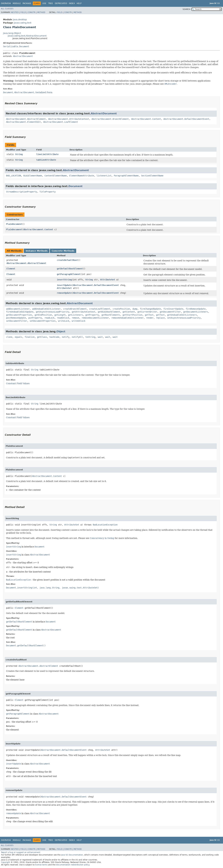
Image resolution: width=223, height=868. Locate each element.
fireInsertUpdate (173, 309)
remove (75, 318)
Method (41, 12)
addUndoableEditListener (46, 309)
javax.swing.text (23, 23)
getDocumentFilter (170, 312)
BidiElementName (33, 176)
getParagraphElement (69, 274)
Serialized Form (44, 92)
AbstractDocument (23, 56)
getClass (42, 337)
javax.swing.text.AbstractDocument (27, 36)
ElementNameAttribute (82, 176)
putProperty (35, 318)
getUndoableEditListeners (182, 315)
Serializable (11, 46)
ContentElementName (56, 176)
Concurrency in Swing (102, 538)
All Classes (7, 9)
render (150, 318)
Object (61, 331)
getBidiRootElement (109, 312)
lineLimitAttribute (47, 154)
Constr (32, 12)
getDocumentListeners (196, 312)
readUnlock (63, 318)
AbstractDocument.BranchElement (110, 119)
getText (149, 315)
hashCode (54, 337)
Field (23, 12)
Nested (15, 12)
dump (135, 309)
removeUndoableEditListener (127, 318)
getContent (129, 312)
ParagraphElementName (126, 176)
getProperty (92, 315)
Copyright (6, 862)
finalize (30, 337)
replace (160, 318)
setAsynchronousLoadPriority (184, 318)
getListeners (75, 315)
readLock (49, 318)
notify (66, 337)
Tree (51, 3)
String (19, 154)
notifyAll (77, 337)
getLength (60, 315)
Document (24, 46)
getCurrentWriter (147, 312)
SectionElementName (152, 176)
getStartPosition (132, 315)
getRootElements (111, 315)
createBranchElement (75, 309)
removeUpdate (64, 293)
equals (18, 337)
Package (27, 3)
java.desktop (20, 19)
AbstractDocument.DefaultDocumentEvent (186, 119)
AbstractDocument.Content (146, 119)
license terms (41, 865)
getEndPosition (43, 315)
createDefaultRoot (67, 260)
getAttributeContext (83, 312)
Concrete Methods (63, 251)
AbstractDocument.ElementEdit (23, 122)
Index (72, 3)
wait (100, 337)
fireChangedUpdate (150, 309)
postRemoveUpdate (16, 318)
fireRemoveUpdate (196, 309)
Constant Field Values (18, 383)
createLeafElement (100, 309)
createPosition (121, 309)
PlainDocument (14, 224)
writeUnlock (79, 321)
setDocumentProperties (43, 321)
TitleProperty (48, 192)
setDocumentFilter (17, 321)
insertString (64, 280)
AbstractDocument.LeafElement (61, 122)
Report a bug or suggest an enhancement (21, 852)
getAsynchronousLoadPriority (52, 312)
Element (11, 269)
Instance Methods (37, 251)
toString (90, 337)
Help (79, 3)
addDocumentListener (18, 309)
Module (17, 3)
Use (44, 3)
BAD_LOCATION (13, 176)
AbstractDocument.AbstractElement (26, 119)
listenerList (104, 176)
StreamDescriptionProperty (22, 192)
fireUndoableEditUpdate (20, 312)
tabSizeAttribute (46, 160)
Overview (6, 3)
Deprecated (61, 3)
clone (9, 337)
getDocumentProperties (19, 315)
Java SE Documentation (72, 855)
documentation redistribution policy (73, 865)
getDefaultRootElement (70, 269)
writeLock (64, 321)
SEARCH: (187, 9)
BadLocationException (105, 525)
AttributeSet (108, 280)
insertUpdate (64, 285)
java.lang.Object (12, 33)
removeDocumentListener (95, 318)
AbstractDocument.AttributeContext (69, 119)
